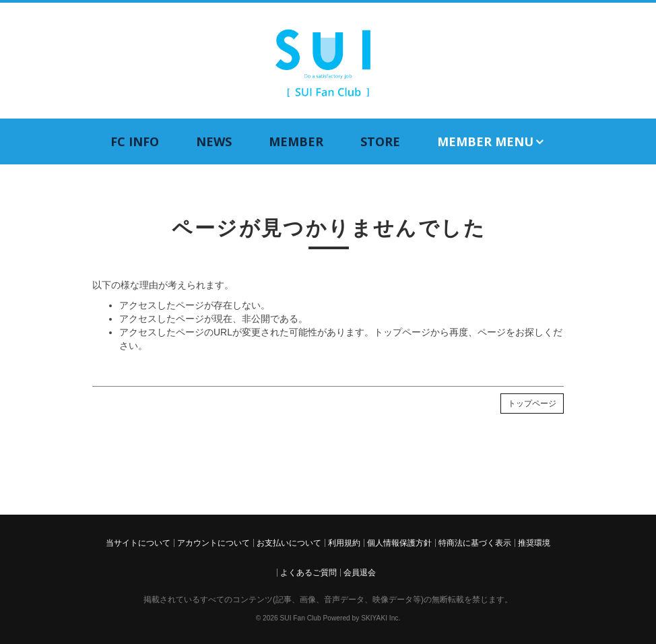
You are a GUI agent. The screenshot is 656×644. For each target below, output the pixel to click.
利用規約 (344, 543)
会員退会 (360, 573)
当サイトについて (138, 543)
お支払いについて (289, 543)
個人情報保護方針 (399, 543)
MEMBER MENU (491, 142)
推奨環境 (534, 543)
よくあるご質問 (308, 573)
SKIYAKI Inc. (381, 618)
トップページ (532, 404)
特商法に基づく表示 (475, 543)
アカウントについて (214, 543)
